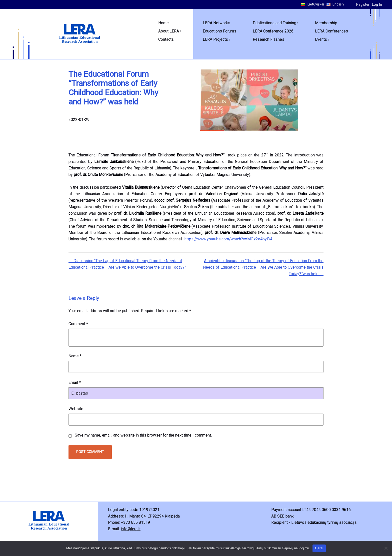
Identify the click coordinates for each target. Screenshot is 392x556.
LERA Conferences (331, 31)
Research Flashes (268, 39)
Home (163, 23)
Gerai (319, 548)
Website (76, 409)
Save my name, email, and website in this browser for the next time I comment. (143, 435)
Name (75, 356)
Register (363, 5)
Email (75, 382)
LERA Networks (216, 23)
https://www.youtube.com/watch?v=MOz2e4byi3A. (229, 239)
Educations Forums (219, 31)
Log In (377, 5)
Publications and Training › (276, 23)
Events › (322, 39)
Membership (326, 23)
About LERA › (170, 31)
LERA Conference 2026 (273, 31)
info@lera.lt (131, 529)
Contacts (166, 39)
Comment (78, 324)
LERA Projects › (216, 39)
